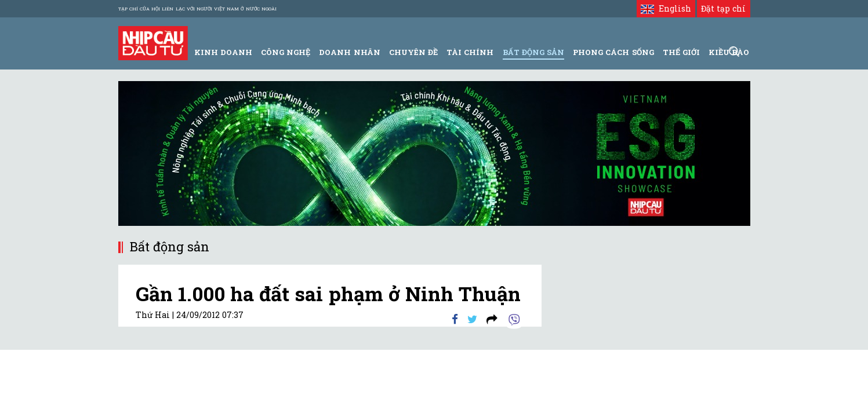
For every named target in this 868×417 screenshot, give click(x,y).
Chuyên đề (413, 52)
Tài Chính (470, 52)
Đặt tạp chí (723, 8)
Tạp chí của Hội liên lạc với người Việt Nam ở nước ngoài (197, 9)
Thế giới (681, 52)
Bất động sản (533, 52)
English (666, 8)
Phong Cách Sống (613, 52)
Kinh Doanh (223, 52)
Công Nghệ (286, 52)
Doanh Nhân (349, 52)
